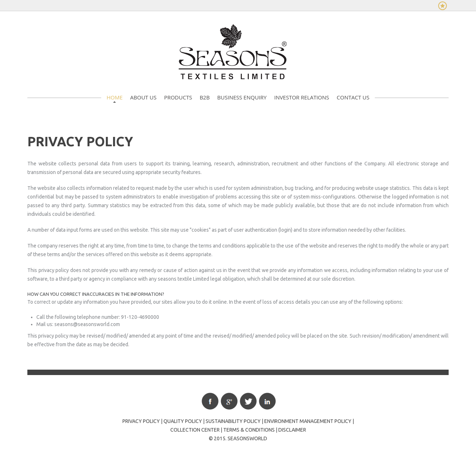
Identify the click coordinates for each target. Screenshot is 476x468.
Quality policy (183, 421)
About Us (143, 97)
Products (178, 97)
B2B (205, 97)
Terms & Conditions (249, 430)
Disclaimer (292, 430)
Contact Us (353, 97)
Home (115, 97)
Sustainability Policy (233, 421)
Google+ (229, 401)
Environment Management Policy (308, 421)
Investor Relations (302, 97)
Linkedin (267, 401)
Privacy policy (141, 421)
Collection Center (195, 430)
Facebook (210, 401)
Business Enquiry (242, 97)
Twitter (248, 401)
